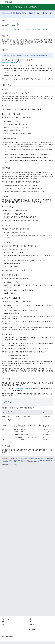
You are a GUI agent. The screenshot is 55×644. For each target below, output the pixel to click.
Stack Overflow (33, 630)
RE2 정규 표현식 (20, 389)
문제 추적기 (31, 624)
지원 (30, 622)
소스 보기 (18, 29)
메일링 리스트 (32, 13)
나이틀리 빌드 (30, 30)
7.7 (52, 30)
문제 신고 (7, 29)
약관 (3, 637)
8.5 (41, 30)
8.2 (49, 30)
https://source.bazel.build (9, 62)
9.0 (36, 30)
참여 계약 (44, 13)
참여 (14, 21)
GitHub (4, 624)
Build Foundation (6, 13)
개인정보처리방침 (10, 637)
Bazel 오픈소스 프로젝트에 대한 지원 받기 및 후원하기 (21, 7)
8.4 (44, 30)
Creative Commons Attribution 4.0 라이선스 (33, 459)
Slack (30, 627)
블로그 (4, 622)
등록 (51, 13)
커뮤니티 (9, 21)
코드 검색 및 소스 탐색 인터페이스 (17, 40)
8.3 (47, 30)
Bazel (3, 21)
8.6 (39, 30)
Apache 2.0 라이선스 (17, 460)
